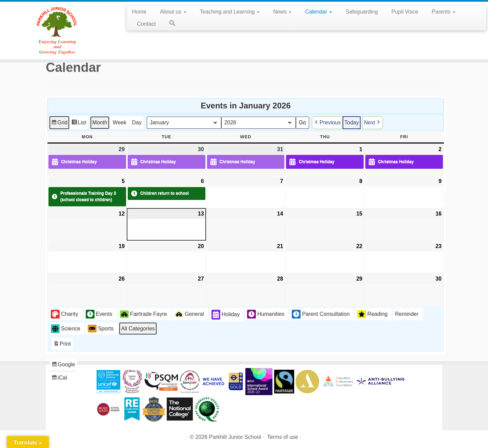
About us (173, 12)
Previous (327, 122)
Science (66, 329)
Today (352, 122)
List (79, 123)
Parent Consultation (321, 314)
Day (137, 122)
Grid (59, 123)
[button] (169, 24)
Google (63, 365)
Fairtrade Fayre (144, 314)
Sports (101, 328)
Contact (146, 24)
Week (120, 122)
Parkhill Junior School (235, 437)
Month (100, 122)
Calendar (318, 12)
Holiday (226, 315)
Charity (65, 314)
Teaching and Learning (230, 12)
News (282, 12)
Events (99, 314)
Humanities (266, 314)
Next (373, 122)
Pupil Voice (405, 12)
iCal (60, 379)
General (189, 314)
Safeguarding (362, 12)
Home (139, 12)
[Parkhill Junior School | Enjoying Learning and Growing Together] (56, 30)
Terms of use (283, 437)
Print (62, 345)
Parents (444, 12)
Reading (372, 314)
